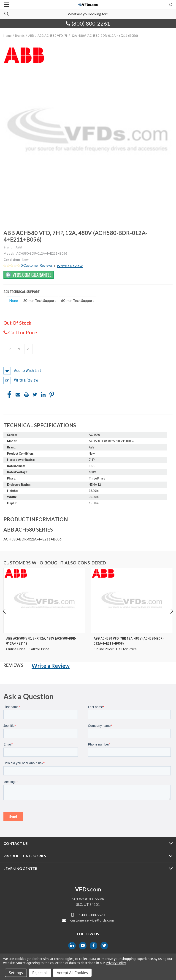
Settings (16, 973)
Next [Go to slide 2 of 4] (171, 616)
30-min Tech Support (39, 300)
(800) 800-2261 (88, 23)
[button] (68, 266)
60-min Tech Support (77, 300)
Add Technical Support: (22, 292)
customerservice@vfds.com (92, 920)
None (14, 300)
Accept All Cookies (72, 973)
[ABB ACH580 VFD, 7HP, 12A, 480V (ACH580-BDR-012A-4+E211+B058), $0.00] (132, 601)
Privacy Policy (116, 963)
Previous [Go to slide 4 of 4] (5, 616)
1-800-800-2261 (92, 915)
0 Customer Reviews (37, 265)
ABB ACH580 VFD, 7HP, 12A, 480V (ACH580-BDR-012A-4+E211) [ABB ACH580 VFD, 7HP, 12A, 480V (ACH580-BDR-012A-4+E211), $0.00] (41, 641)
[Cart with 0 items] (170, 4)
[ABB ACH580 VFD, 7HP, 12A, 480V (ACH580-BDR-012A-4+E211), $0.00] (44, 601)
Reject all (40, 973)
